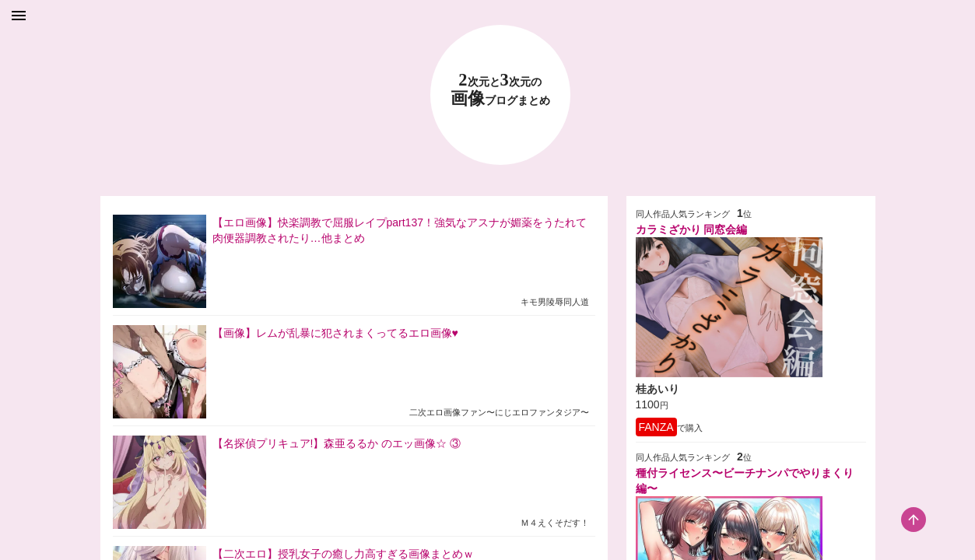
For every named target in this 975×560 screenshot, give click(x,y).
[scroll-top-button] (914, 520)
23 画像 (500, 90)
